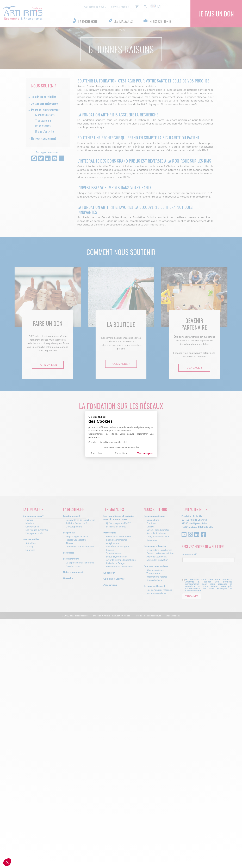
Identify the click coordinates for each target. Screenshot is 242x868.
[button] (7, 862)
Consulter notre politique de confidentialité (108, 442)
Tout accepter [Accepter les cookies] (145, 453)
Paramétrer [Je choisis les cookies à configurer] (121, 453)
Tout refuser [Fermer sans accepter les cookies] (97, 453)
